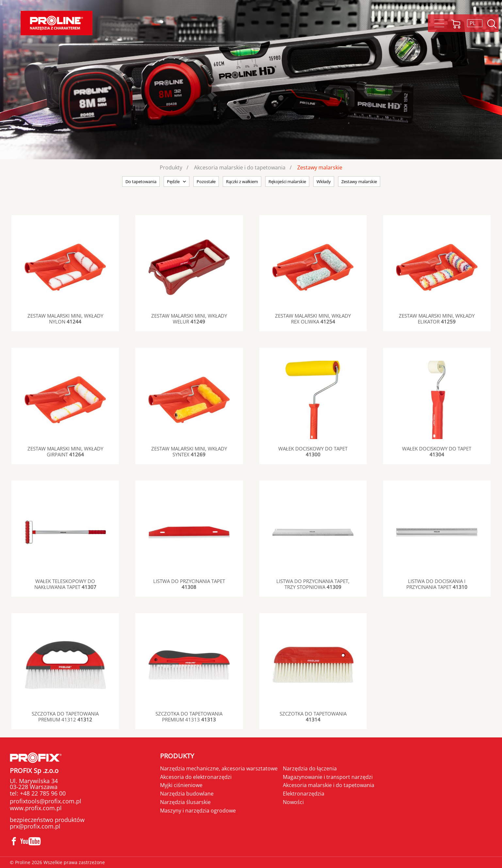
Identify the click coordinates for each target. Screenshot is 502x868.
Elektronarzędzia (304, 794)
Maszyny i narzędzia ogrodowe (198, 811)
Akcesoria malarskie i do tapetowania (240, 167)
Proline (57, 23)
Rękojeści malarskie (287, 181)
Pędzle (173, 181)
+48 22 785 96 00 (42, 793)
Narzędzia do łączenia (310, 768)
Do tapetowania (141, 181)
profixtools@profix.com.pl (46, 801)
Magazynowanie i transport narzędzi (328, 777)
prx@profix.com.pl (35, 826)
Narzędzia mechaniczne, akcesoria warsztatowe (219, 768)
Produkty (171, 167)
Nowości (293, 802)
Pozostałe (206, 181)
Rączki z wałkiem (242, 181)
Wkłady (324, 181)
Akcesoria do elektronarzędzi (196, 777)
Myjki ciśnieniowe (181, 785)
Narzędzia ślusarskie (185, 802)
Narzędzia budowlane (187, 794)
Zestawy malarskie (320, 167)
